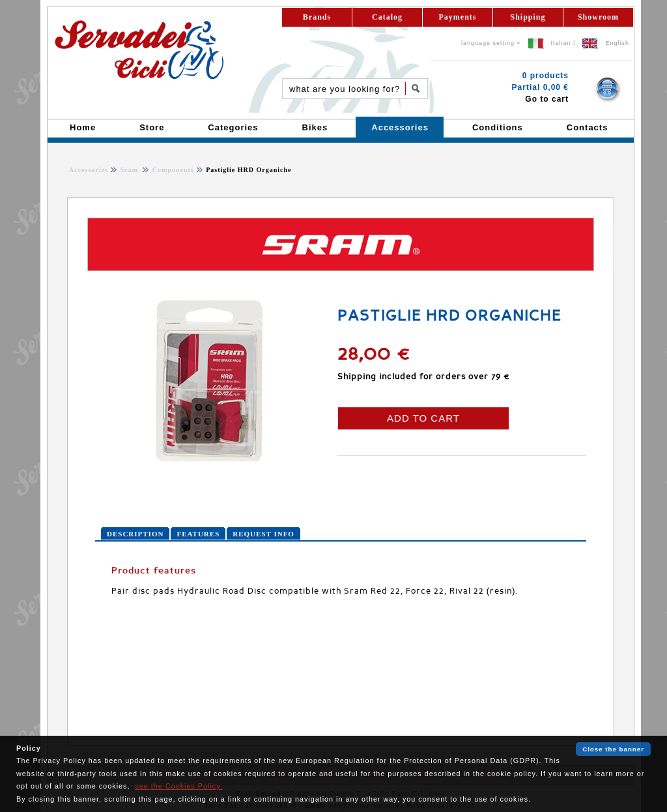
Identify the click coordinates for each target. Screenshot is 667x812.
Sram (130, 170)
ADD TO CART (423, 418)
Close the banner (613, 749)
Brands (317, 17)
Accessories (89, 170)
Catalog (387, 17)
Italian (561, 43)
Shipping (528, 17)
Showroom (598, 17)
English (617, 43)
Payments (458, 17)
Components (172, 170)
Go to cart (547, 99)
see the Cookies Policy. (178, 786)
